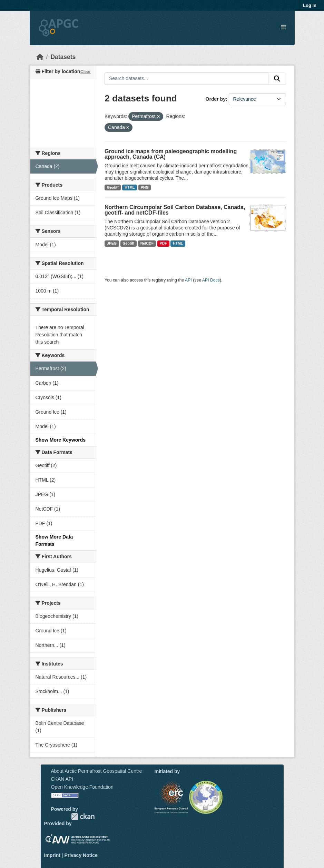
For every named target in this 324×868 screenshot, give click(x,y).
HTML (130, 187)
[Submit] (277, 79)
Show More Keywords (61, 440)
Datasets (63, 57)
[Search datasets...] (186, 79)
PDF (163, 243)
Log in (310, 5)
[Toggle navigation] (283, 27)
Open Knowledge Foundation (82, 787)
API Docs (211, 280)
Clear (86, 72)
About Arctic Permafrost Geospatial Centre (97, 771)
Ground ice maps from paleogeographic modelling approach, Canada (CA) (171, 154)
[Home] (40, 57)
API (188, 280)
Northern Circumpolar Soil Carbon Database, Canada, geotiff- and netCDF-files (175, 210)
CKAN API (62, 779)
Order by (216, 99)
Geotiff (113, 187)
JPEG (112, 243)
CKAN (83, 816)
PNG (145, 187)
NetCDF (147, 243)
